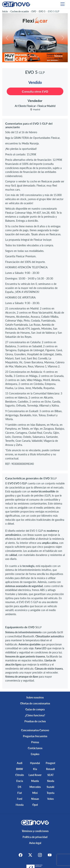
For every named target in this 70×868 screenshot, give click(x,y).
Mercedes (35, 787)
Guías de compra (35, 709)
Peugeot (50, 763)
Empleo (35, 754)
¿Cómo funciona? (35, 715)
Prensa (35, 742)
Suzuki (50, 787)
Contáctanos (35, 748)
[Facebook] (21, 855)
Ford (20, 799)
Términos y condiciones (35, 831)
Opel (35, 805)
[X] (30, 855)
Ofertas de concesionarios (35, 703)
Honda (20, 805)
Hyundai (35, 763)
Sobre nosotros (35, 697)
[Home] (16, 4)
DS (20, 787)
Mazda (35, 781)
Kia (35, 769)
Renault (50, 769)
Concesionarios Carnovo (35, 730)
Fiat (20, 793)
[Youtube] (50, 855)
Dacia (20, 781)
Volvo (50, 799)
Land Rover (35, 775)
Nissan (35, 799)
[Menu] (63, 4)
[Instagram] (40, 855)
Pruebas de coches (35, 721)
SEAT (50, 775)
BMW (20, 769)
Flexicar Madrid (46, 106)
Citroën (20, 775)
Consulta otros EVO (35, 91)
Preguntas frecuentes (35, 736)
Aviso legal (35, 843)
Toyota (50, 793)
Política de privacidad (35, 837)
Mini (35, 793)
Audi (20, 763)
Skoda (51, 781)
